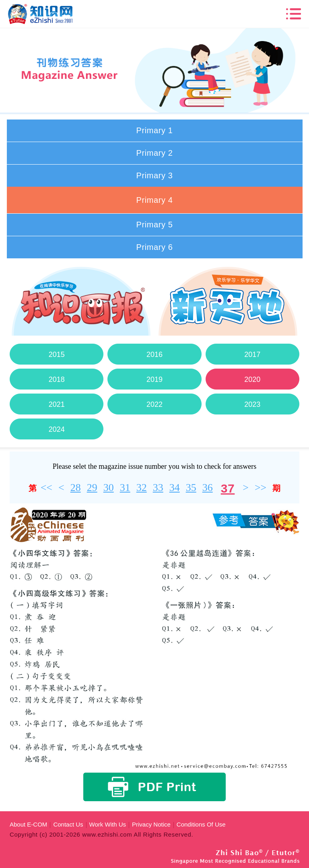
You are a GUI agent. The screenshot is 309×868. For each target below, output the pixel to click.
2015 (56, 355)
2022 (154, 404)
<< (46, 488)
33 (158, 488)
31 (125, 488)
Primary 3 (155, 175)
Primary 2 (155, 153)
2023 (252, 404)
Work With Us (108, 824)
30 (109, 488)
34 (175, 488)
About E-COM (28, 824)
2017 (252, 355)
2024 (56, 429)
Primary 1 (155, 130)
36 (208, 488)
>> (261, 488)
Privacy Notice (151, 824)
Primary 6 (155, 247)
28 (76, 488)
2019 (154, 379)
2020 (252, 379)
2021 (56, 404)
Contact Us (68, 824)
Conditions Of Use (201, 824)
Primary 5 (155, 225)
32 (142, 488)
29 (92, 488)
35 (191, 488)
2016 (154, 355)
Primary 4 (155, 200)
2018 (56, 379)
